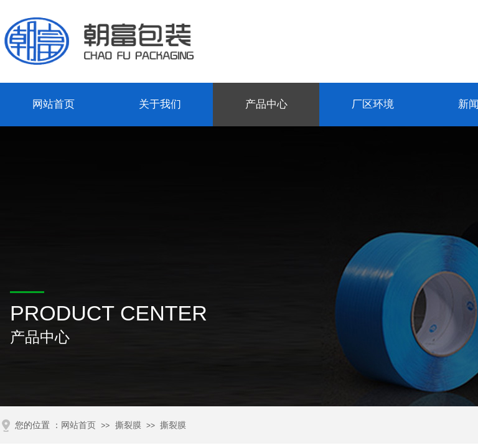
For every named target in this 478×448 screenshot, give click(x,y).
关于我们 (160, 104)
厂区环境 (373, 104)
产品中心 (266, 104)
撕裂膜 (128, 425)
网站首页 (54, 104)
